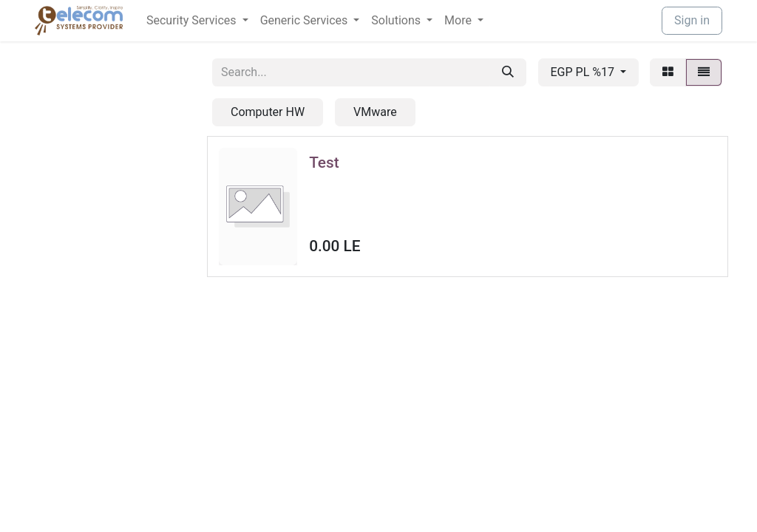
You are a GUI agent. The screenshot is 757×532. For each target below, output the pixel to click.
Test (324, 163)
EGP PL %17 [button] (584, 72)
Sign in (692, 20)
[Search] (508, 72)
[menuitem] (197, 21)
